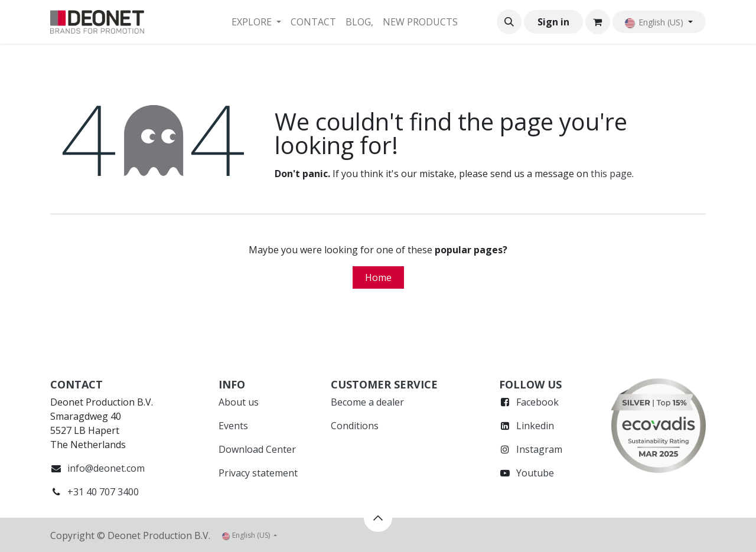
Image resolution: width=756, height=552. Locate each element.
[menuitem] (256, 22)
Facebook (537, 402)
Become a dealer (367, 402)
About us (239, 402)
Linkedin (535, 426)
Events (233, 426)
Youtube (535, 473)
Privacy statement (258, 473)
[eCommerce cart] (598, 22)
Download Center (257, 449)
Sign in (553, 22)
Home (378, 277)
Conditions (355, 426)
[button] (509, 22)
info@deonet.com (106, 468)
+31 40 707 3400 (103, 492)
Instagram (539, 449)
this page (611, 174)
